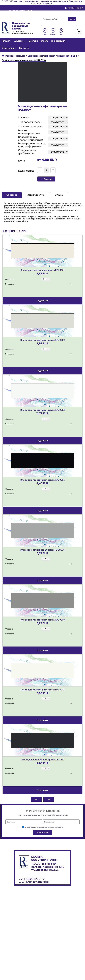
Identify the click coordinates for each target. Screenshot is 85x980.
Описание (12, 195)
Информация (59, 41)
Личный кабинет (76, 8)
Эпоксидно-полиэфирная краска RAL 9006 (42, 550)
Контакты (24, 48)
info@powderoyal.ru (57, 12)
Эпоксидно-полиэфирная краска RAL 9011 (42, 760)
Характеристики (36, 195)
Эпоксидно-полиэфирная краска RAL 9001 (42, 270)
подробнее (42, 301)
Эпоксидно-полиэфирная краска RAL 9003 (42, 410)
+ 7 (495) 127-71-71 (56, 16)
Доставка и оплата (38, 41)
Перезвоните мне (18, 20)
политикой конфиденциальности (50, 827)
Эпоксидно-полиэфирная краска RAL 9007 (42, 620)
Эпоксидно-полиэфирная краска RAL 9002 (42, 340)
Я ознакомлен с (43, 827)
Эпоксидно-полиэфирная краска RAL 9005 (42, 480)
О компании (9, 48)
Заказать (46, 179)
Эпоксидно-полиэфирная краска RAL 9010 (42, 690)
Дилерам (20, 41)
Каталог (6, 41)
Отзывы (59, 195)
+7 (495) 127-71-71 (35, 879)
